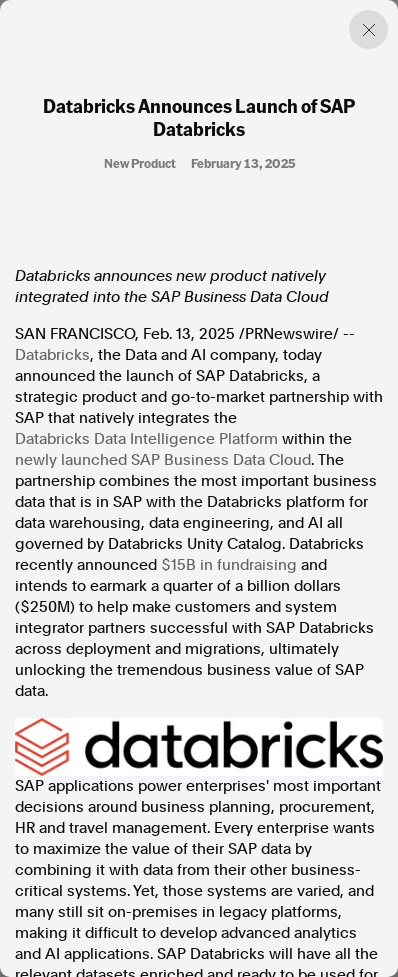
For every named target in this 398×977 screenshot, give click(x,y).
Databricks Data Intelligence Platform (146, 439)
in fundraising (229, 565)
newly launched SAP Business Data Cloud (163, 460)
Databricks (52, 355)
